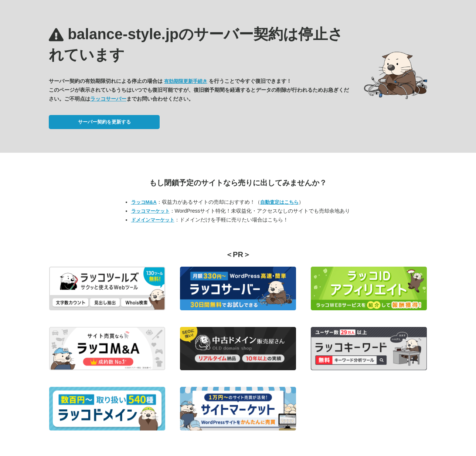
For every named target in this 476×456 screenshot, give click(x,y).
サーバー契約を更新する (104, 122)
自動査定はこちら (279, 202)
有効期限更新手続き (186, 81)
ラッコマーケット (150, 211)
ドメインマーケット (153, 220)
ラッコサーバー (108, 99)
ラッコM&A (144, 202)
